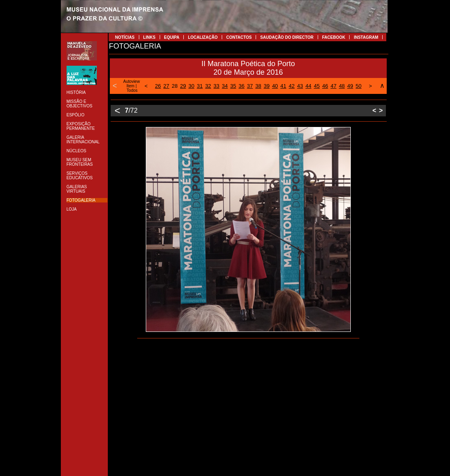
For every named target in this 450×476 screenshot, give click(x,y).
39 (267, 86)
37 (250, 86)
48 (342, 86)
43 (300, 86)
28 (175, 86)
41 (283, 86)
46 (325, 86)
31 (200, 86)
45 (316, 86)
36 (241, 86)
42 (292, 86)
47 (333, 86)
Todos (132, 90)
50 (359, 86)
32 (208, 86)
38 (258, 86)
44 (308, 86)
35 (233, 86)
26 (158, 86)
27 (166, 86)
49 (350, 86)
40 (275, 86)
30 (191, 86)
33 (216, 86)
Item (130, 86)
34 (225, 86)
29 (183, 86)
